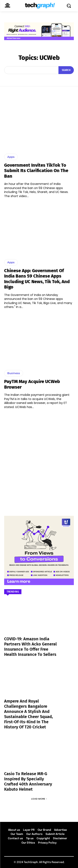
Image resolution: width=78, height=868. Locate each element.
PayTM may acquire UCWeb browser (32, 384)
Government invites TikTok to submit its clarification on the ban (36, 171)
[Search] (66, 70)
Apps (11, 157)
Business (14, 373)
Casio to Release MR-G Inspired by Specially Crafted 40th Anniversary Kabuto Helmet (28, 781)
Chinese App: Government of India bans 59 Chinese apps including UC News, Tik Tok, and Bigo (37, 279)
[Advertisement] (39, 460)
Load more (39, 799)
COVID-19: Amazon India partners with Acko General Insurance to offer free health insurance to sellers (30, 647)
